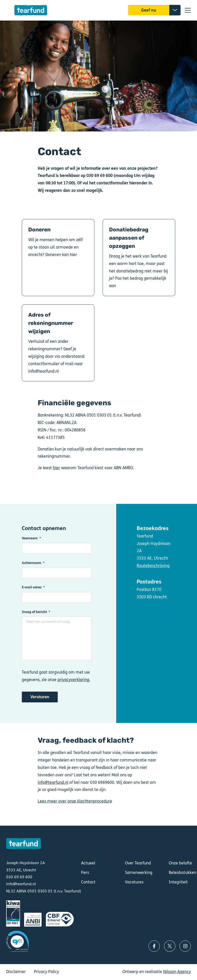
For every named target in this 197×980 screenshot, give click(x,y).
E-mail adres (32, 587)
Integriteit (178, 882)
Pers (85, 873)
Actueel (88, 863)
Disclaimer (16, 972)
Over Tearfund (138, 863)
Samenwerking (139, 873)
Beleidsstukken (183, 873)
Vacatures (134, 882)
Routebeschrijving (153, 566)
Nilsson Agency (177, 972)
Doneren (58, 258)
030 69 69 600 (19, 877)
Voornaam (30, 538)
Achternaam (32, 563)
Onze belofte (180, 863)
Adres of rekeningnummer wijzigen (58, 343)
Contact (88, 882)
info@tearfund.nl (53, 782)
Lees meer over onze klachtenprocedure (75, 801)
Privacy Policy (46, 972)
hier (56, 468)
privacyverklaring (73, 680)
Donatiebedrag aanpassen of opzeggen (139, 258)
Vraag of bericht (34, 612)
